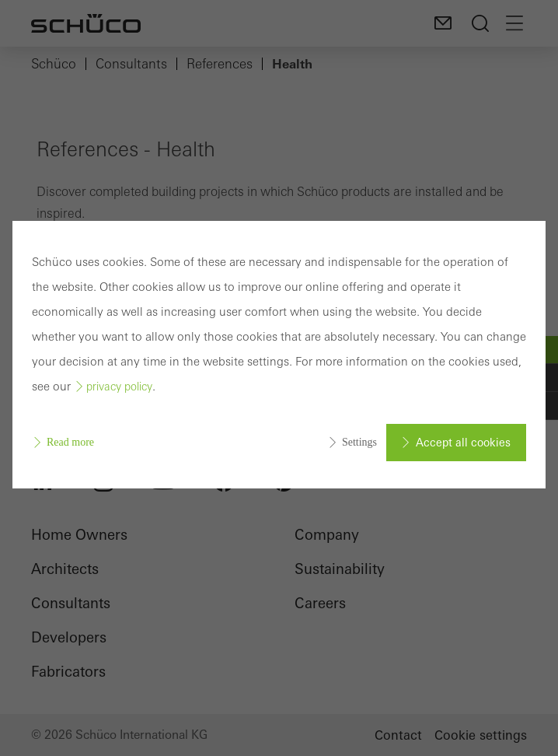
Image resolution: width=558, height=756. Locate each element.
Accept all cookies (463, 443)
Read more (70, 442)
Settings (359, 442)
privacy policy (119, 387)
